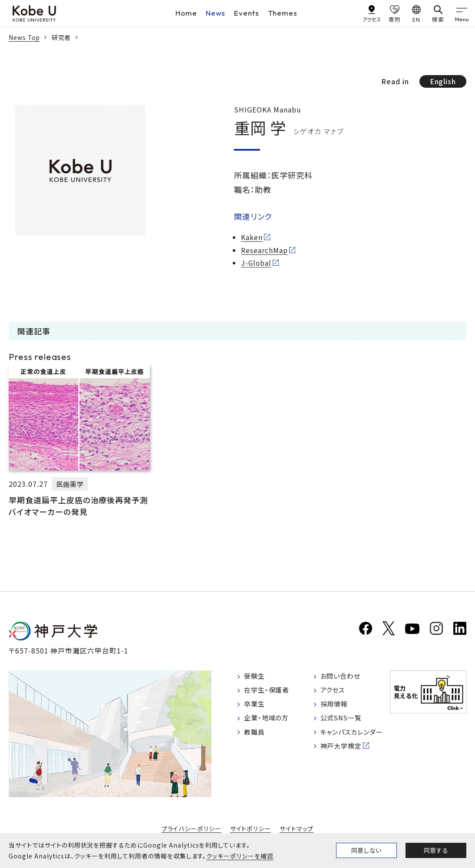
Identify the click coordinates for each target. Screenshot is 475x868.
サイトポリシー (251, 828)
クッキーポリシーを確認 (240, 856)
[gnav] (462, 13)
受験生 (256, 677)
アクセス (334, 691)
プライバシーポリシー (191, 828)
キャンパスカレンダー (355, 735)
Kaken (252, 238)
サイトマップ (296, 828)
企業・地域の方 (268, 720)
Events (247, 13)
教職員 (256, 735)
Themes (283, 13)
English (443, 81)
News (216, 13)
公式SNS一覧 (343, 720)
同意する (436, 850)
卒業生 (256, 706)
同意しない (366, 850)
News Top (25, 37)
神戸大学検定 (343, 750)
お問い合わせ (342, 677)
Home (186, 13)
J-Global (257, 262)
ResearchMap (264, 250)
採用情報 (336, 706)
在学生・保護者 (269, 691)
